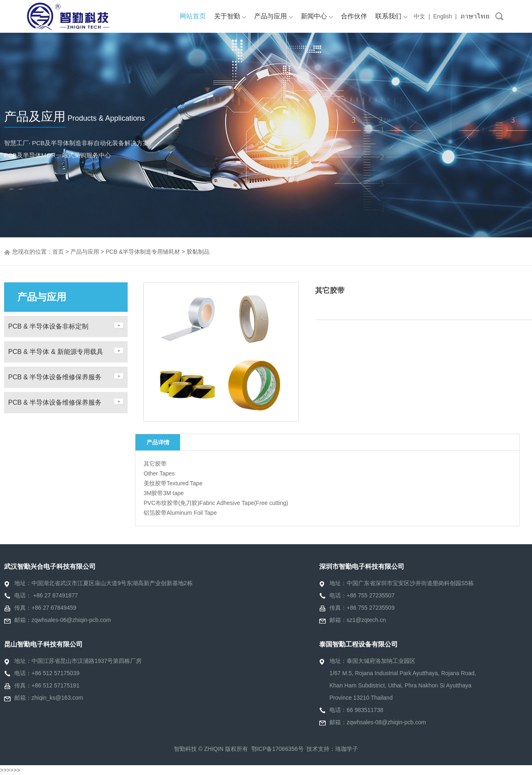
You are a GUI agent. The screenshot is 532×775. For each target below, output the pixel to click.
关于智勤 (230, 16)
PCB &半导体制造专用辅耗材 (143, 252)
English (443, 16)
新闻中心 (317, 16)
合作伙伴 (354, 16)
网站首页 (193, 16)
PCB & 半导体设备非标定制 (48, 326)
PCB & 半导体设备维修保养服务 (55, 377)
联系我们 (391, 16)
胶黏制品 (198, 252)
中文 (419, 16)
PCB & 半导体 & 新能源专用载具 (56, 352)
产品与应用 (273, 16)
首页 (58, 252)
